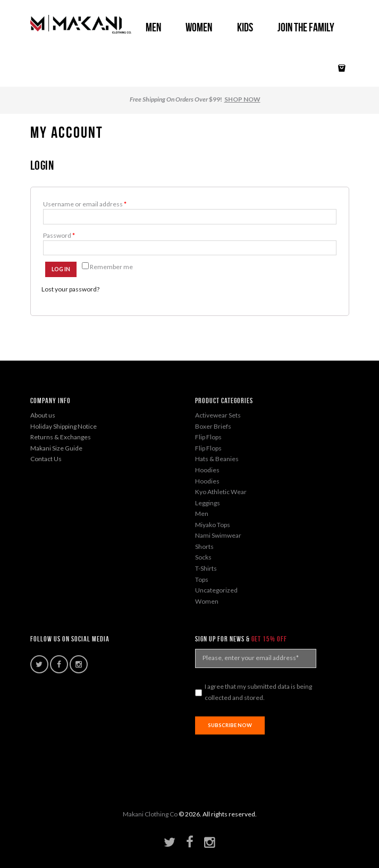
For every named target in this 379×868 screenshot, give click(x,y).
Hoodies (207, 470)
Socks (203, 557)
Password (59, 235)
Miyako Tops (213, 525)
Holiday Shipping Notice (64, 426)
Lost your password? (70, 289)
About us (43, 415)
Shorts (204, 546)
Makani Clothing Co (150, 814)
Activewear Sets (218, 415)
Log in (61, 269)
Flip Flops (208, 437)
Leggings (208, 503)
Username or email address (85, 204)
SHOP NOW (242, 99)
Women (207, 601)
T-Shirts (206, 568)
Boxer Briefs (213, 426)
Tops (202, 579)
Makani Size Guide (56, 448)
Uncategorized (216, 590)
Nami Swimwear (218, 535)
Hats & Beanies (217, 459)
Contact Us (46, 459)
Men (202, 514)
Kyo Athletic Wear (221, 492)
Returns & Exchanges (61, 437)
